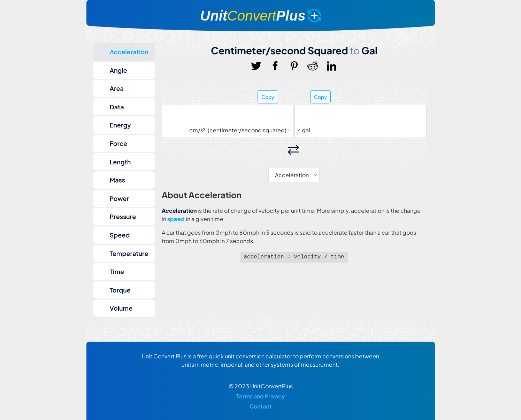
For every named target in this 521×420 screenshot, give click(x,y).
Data (117, 107)
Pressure (123, 216)
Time (117, 271)
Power (120, 198)
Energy (120, 125)
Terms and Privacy (260, 396)
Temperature (129, 253)
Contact (261, 406)
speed (176, 219)
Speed (120, 235)
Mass (118, 180)
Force (118, 143)
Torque (120, 290)
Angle (118, 70)
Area (117, 88)
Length (120, 162)
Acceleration (129, 52)
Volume (121, 308)
